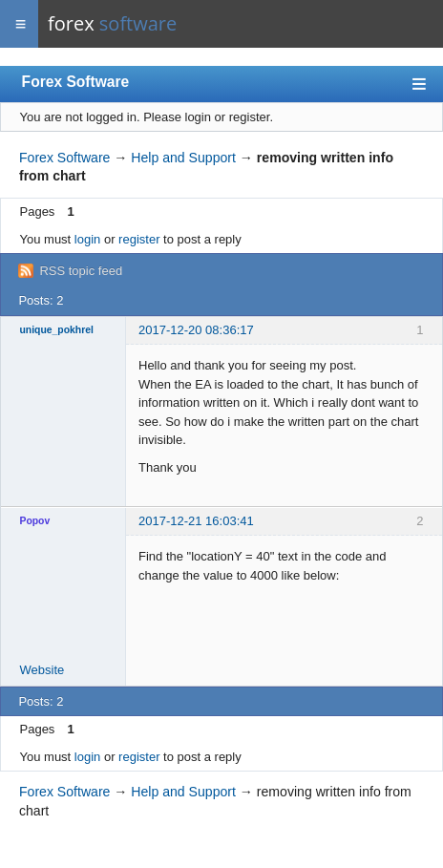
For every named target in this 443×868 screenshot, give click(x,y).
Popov (35, 521)
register (139, 239)
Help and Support (183, 158)
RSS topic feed (81, 271)
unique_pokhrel (57, 330)
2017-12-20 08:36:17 (196, 330)
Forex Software (76, 82)
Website (42, 670)
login (87, 239)
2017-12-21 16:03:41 (196, 521)
